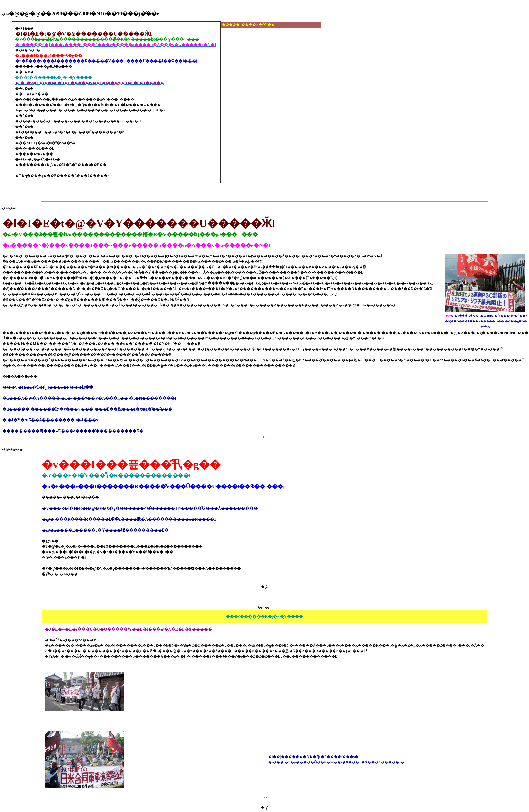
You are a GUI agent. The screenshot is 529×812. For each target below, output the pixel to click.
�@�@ (9, 208)
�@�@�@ (12, 449)
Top (265, 437)
